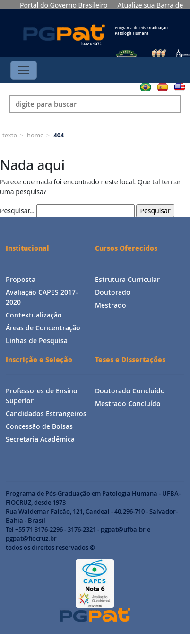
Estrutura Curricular (127, 279)
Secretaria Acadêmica (40, 439)
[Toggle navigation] (24, 70)
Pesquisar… (17, 211)
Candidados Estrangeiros (46, 413)
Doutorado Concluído (130, 391)
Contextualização (34, 315)
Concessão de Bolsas (39, 426)
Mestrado (111, 305)
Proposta (21, 279)
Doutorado (113, 292)
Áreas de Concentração (43, 328)
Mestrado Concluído (128, 404)
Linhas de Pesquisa (37, 340)
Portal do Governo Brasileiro (64, 5)
